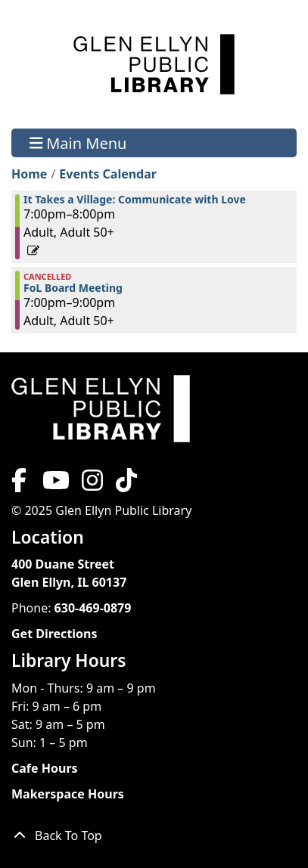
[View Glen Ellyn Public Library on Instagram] (92, 485)
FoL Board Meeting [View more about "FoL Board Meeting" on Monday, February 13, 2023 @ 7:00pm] (73, 288)
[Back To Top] (154, 835)
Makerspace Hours (68, 794)
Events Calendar (108, 174)
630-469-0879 (93, 608)
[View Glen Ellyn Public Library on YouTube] (54, 485)
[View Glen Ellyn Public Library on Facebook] (20, 485)
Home (29, 174)
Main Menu (78, 143)
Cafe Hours (45, 768)
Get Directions (54, 634)
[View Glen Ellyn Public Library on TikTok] (125, 485)
